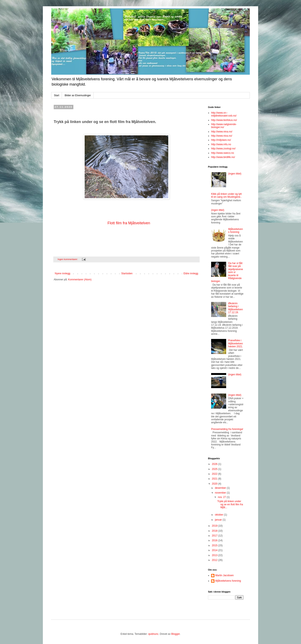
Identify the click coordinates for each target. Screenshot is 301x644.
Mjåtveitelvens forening (236, 231)
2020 (215, 484)
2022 (215, 474)
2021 (215, 479)
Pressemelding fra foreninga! (227, 429)
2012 (215, 560)
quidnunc (153, 634)
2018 (215, 531)
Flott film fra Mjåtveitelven (129, 223)
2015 (215, 545)
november (221, 493)
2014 (215, 550)
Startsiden (127, 273)
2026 (215, 464)
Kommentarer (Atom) (80, 280)
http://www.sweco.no (223, 153)
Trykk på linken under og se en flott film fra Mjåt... (230, 504)
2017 (215, 536)
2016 (215, 540)
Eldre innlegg (191, 273)
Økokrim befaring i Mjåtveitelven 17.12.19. (236, 308)
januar (219, 520)
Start (57, 95)
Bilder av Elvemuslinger (78, 95)
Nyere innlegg (62, 273)
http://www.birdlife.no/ (223, 157)
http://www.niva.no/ (222, 136)
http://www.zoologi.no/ (223, 149)
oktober (219, 515)
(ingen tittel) (235, 174)
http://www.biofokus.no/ (224, 120)
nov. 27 (222, 497)
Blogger (175, 634)
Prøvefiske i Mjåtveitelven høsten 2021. (236, 343)
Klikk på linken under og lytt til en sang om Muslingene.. (226, 195)
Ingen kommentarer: (68, 259)
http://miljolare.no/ (221, 140)
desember (221, 488)
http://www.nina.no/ (222, 132)
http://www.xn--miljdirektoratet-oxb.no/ (224, 114)
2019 (215, 526)
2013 (215, 555)
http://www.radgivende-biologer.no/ (224, 126)
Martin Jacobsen (224, 575)
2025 (215, 469)
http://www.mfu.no (221, 144)
